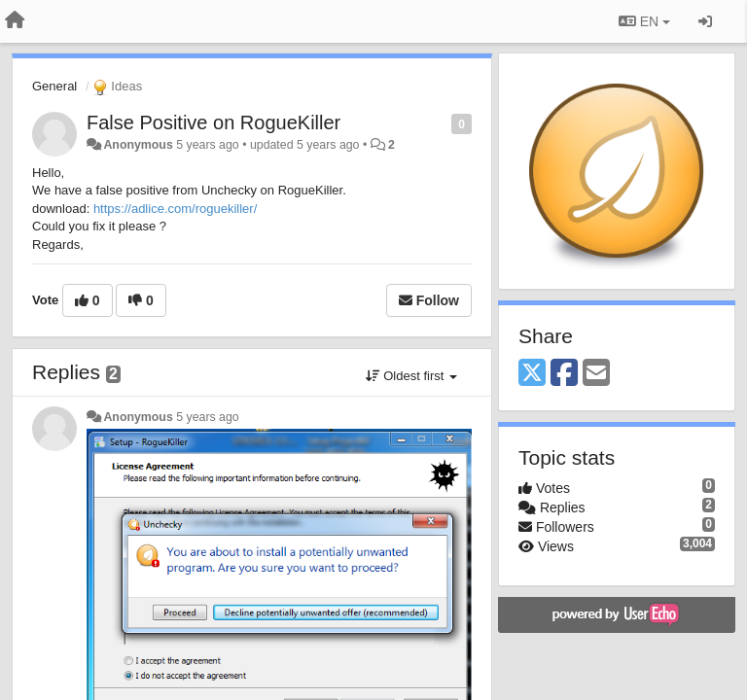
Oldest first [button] (411, 376)
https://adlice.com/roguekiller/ (175, 209)
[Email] (596, 374)
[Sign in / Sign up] (705, 21)
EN (644, 21)
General (54, 86)
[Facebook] (564, 374)
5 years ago (208, 417)
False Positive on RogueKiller (213, 122)
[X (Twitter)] (532, 374)
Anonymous (138, 145)
